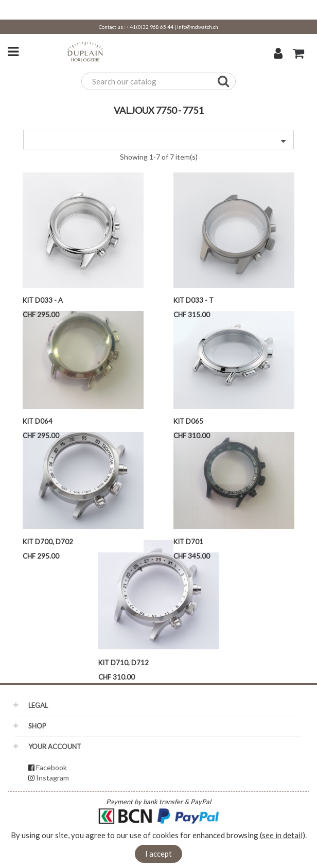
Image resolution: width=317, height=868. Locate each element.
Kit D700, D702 (48, 542)
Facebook (51, 767)
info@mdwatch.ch (198, 27)
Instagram (52, 778)
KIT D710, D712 (124, 663)
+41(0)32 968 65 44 (150, 27)
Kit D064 (38, 421)
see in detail (282, 835)
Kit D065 (188, 421)
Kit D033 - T (193, 300)
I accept (158, 854)
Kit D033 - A (43, 300)
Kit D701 (188, 542)
